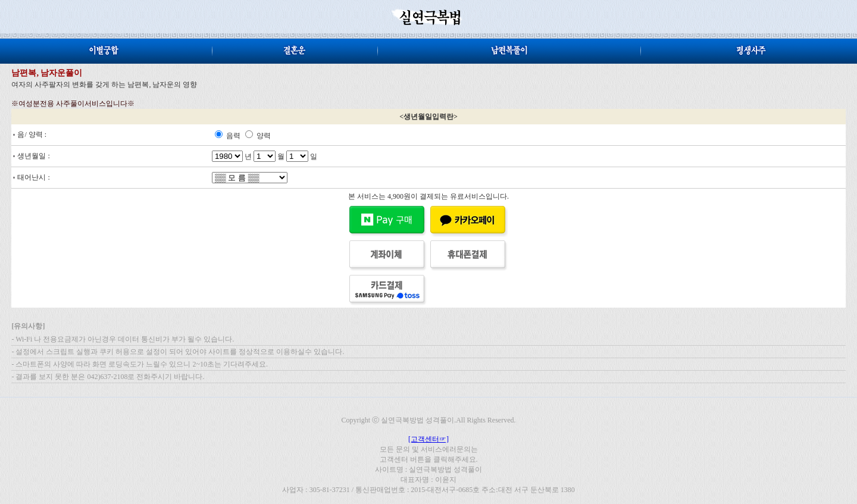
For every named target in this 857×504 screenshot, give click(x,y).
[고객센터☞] (428, 439)
